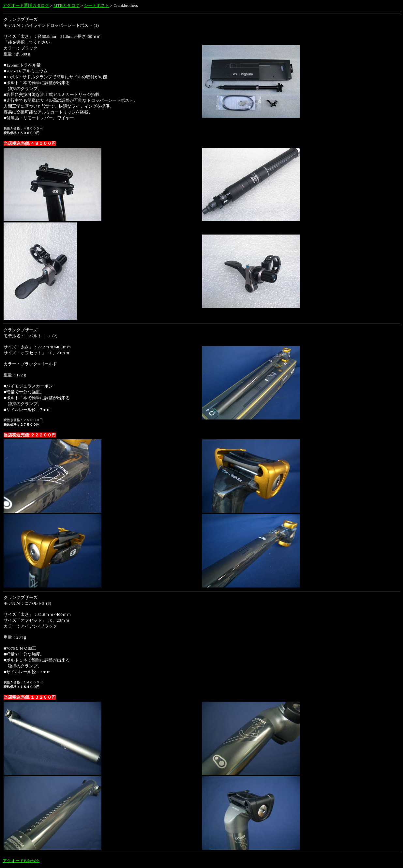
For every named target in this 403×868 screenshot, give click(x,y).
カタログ (41, 5)
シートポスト (97, 5)
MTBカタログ (67, 5)
